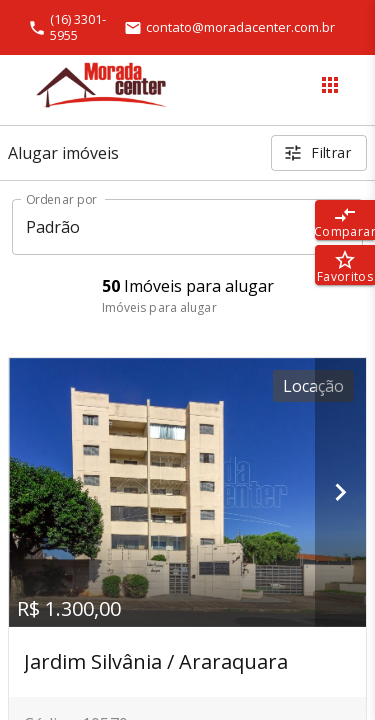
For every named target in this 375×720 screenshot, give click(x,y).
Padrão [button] (53, 227)
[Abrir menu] (330, 85)
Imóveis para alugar (159, 307)
